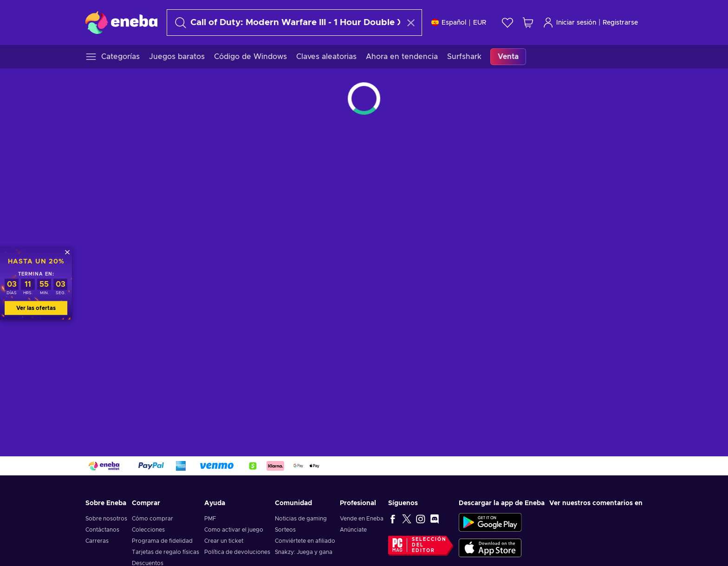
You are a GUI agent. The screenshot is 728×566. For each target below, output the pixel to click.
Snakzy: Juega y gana (304, 552)
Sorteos (285, 530)
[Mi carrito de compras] (528, 23)
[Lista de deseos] (507, 23)
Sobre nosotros (106, 519)
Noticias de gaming (301, 519)
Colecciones (148, 530)
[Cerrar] (67, 252)
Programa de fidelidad (162, 541)
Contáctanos (102, 530)
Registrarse (620, 23)
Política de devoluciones (237, 552)
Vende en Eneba (362, 519)
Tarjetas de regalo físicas (166, 552)
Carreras (97, 541)
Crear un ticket (224, 541)
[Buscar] (286, 23)
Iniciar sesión (569, 23)
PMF (210, 519)
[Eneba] (121, 22)
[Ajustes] (459, 23)
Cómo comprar (153, 519)
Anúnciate (353, 530)
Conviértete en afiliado (305, 541)
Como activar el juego (234, 530)
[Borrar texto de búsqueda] (411, 23)
